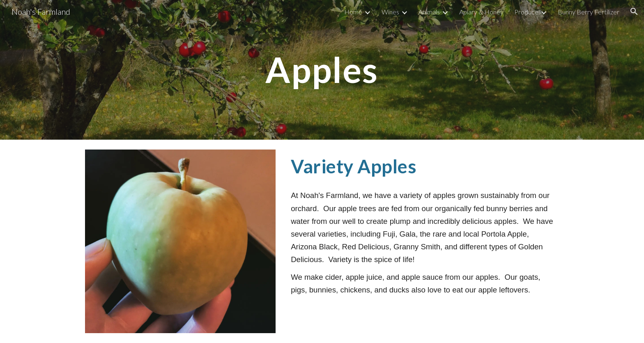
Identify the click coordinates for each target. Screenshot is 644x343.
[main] (322, 70)
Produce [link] (526, 12)
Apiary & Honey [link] (481, 12)
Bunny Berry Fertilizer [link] (589, 12)
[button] (634, 12)
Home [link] (353, 12)
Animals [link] (429, 12)
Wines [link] (390, 12)
